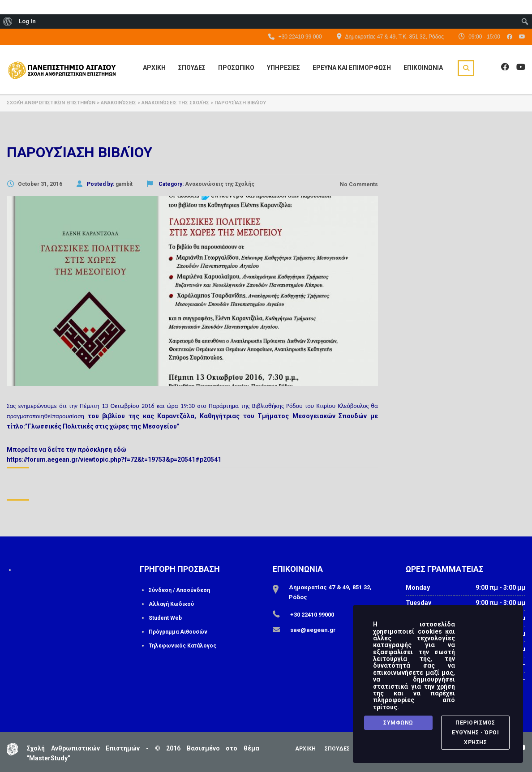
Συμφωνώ (398, 723)
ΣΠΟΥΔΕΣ (337, 749)
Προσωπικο (236, 68)
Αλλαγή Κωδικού (171, 604)
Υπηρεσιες (283, 68)
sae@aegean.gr (313, 630)
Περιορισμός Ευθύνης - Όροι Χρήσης (475, 733)
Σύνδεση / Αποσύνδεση (179, 590)
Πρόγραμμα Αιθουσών (178, 632)
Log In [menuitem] (27, 21)
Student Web (165, 618)
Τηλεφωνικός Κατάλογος (182, 646)
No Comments (358, 184)
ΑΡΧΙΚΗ (305, 749)
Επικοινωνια (423, 68)
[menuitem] (8, 21)
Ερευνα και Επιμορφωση (352, 68)
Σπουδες (192, 68)
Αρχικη (154, 68)
